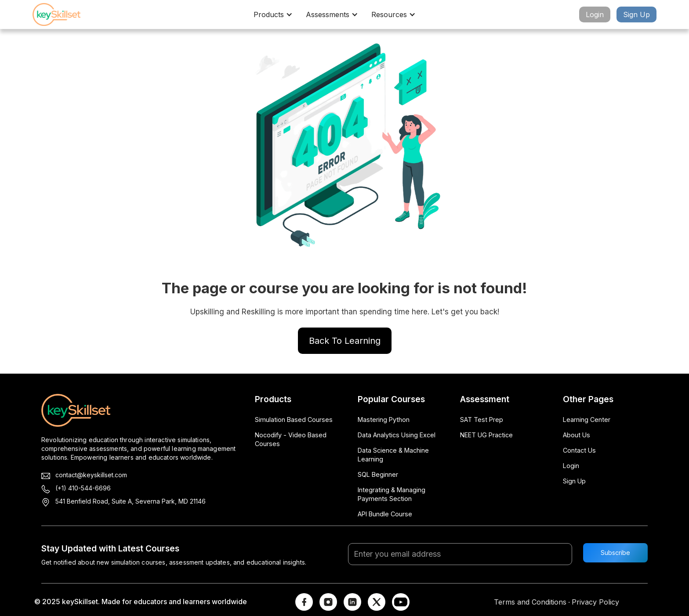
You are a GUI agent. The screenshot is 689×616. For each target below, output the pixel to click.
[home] (63, 14)
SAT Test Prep (482, 420)
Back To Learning (345, 341)
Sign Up (636, 14)
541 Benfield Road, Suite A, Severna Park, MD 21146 (131, 501)
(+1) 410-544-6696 (83, 488)
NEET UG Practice (486, 435)
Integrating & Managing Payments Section (392, 494)
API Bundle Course (385, 514)
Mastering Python (384, 420)
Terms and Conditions (530, 602)
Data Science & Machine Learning (393, 455)
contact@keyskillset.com (91, 475)
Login (595, 14)
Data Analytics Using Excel (397, 435)
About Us (577, 435)
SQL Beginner (378, 474)
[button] (275, 14)
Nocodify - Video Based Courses (291, 439)
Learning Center (587, 420)
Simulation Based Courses (294, 420)
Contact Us (579, 450)
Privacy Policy (595, 602)
